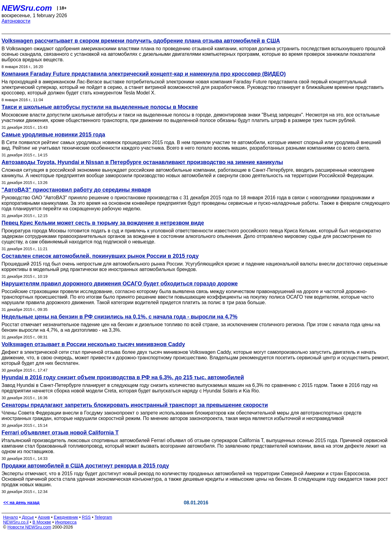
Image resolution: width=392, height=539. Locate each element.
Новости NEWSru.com (29, 527)
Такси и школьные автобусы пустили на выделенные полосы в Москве (100, 107)
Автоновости (16, 21)
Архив (44, 517)
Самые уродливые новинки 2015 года (53, 135)
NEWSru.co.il (16, 522)
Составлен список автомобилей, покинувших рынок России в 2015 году (100, 256)
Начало (11, 517)
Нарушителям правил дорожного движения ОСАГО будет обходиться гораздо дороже (120, 284)
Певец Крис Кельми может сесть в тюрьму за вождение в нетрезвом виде (103, 223)
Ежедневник (66, 517)
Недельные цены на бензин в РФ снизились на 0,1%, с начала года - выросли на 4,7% (119, 317)
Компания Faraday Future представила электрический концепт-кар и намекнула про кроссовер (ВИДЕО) (144, 74)
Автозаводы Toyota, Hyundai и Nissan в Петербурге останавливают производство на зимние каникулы (142, 162)
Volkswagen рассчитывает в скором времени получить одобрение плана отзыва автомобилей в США (141, 41)
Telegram (104, 517)
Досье (28, 517)
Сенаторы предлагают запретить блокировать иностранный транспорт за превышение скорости (135, 405)
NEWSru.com (27, 8)
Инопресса (66, 522)
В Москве (42, 522)
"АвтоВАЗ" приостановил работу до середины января (76, 190)
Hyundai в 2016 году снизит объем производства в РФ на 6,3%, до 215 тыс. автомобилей (123, 377)
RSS (86, 517)
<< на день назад (21, 503)
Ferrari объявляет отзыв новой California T (60, 433)
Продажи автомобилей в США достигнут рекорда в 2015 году (85, 466)
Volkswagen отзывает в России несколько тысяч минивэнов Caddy (93, 344)
